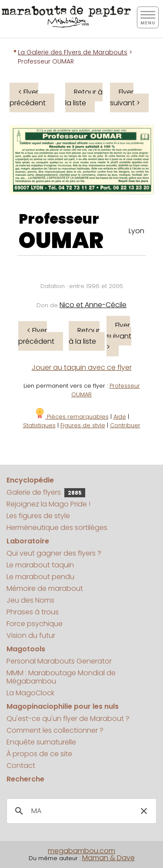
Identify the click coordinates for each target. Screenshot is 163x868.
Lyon (136, 231)
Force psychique (35, 624)
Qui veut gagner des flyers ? (54, 553)
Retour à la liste (84, 97)
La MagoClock (30, 693)
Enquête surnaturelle (41, 742)
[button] (144, 811)
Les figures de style (38, 516)
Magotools (26, 649)
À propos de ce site (39, 754)
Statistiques (39, 425)
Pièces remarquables (72, 417)
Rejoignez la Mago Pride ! (48, 504)
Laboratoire (28, 541)
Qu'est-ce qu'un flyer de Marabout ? (68, 719)
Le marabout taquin (40, 565)
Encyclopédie (30, 480)
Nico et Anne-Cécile (93, 305)
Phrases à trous (33, 612)
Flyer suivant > (125, 97)
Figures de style (83, 425)
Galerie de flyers (46, 492)
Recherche (25, 779)
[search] (80, 811)
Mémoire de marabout (45, 588)
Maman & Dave (108, 858)
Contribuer (125, 425)
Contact (21, 766)
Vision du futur (31, 635)
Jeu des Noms (30, 600)
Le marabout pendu (40, 577)
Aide (120, 417)
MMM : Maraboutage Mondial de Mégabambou (61, 677)
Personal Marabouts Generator (59, 661)
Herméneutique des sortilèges (57, 528)
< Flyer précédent (28, 97)
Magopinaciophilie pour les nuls (63, 706)
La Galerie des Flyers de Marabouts (73, 52)
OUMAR (61, 241)
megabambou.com (81, 851)
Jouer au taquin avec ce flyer (82, 367)
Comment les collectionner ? (55, 730)
